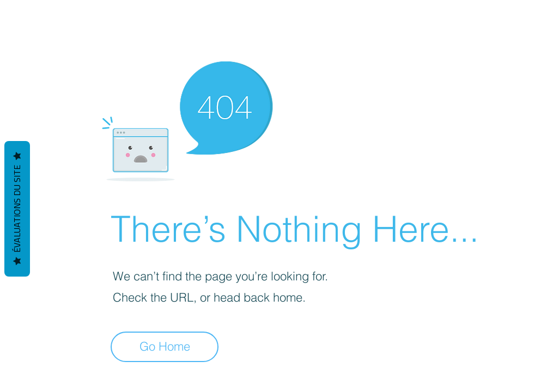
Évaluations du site (17, 209)
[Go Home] (165, 347)
